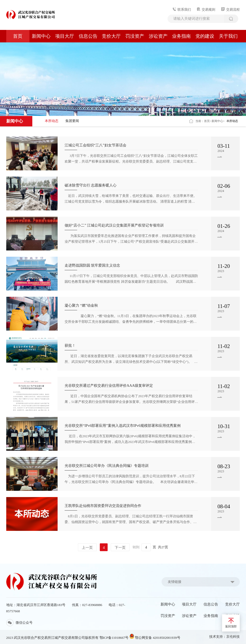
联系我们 (182, 10)
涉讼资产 (158, 36)
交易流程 (230, 10)
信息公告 (88, 36)
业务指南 (181, 36)
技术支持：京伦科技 (225, 637)
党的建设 (205, 36)
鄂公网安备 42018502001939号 (155, 638)
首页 (18, 36)
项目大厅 (65, 36)
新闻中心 (41, 36)
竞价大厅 (111, 36)
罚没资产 (135, 36)
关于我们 (228, 36)
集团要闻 (72, 121)
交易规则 (206, 10)
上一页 (87, 548)
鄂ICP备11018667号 (114, 638)
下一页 (120, 548)
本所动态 (52, 121)
